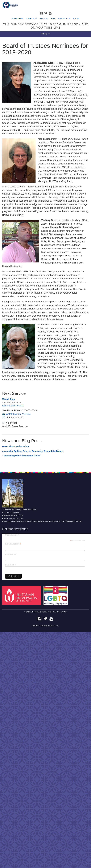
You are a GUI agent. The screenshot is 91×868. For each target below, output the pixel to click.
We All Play (9, 399)
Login (76, 18)
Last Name (10, 565)
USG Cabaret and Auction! (16, 446)
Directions (18, 18)
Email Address (13, 544)
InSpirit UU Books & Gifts (45, 626)
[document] (45, 253)
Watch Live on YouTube (18, 414)
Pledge (44, 18)
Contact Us (64, 18)
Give (53, 18)
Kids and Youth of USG (13, 406)
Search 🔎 (32, 18)
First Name (11, 554)
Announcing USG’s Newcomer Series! (21, 456)
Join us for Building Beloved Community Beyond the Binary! (33, 451)
